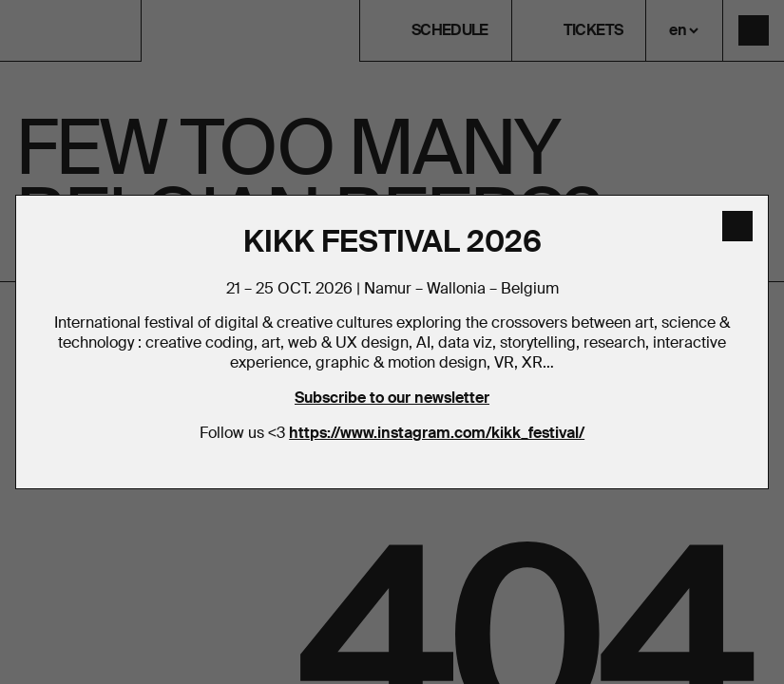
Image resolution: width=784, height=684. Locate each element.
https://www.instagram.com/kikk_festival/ (437, 433)
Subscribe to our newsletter (392, 398)
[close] (737, 226)
